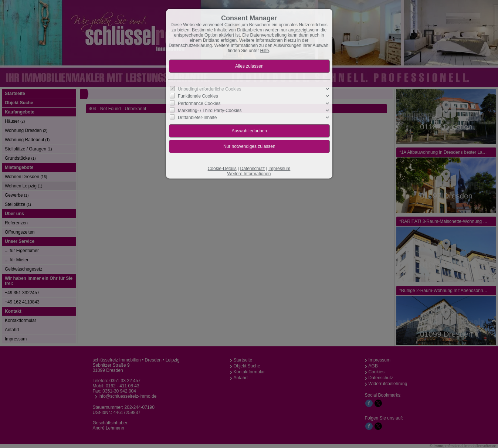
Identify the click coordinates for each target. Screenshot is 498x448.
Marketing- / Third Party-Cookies (210, 111)
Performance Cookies (199, 103)
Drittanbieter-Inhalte (197, 118)
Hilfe (265, 51)
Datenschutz (252, 169)
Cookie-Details (222, 169)
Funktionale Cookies (198, 96)
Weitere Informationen (249, 174)
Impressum (279, 169)
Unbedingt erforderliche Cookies (209, 89)
